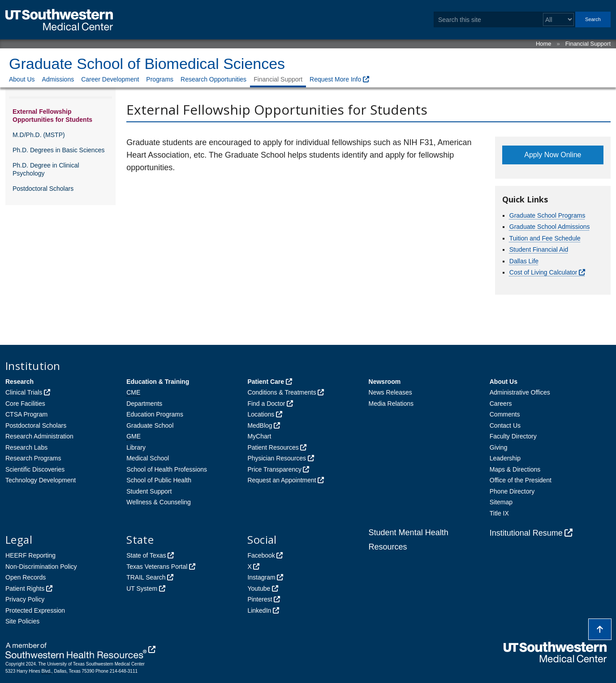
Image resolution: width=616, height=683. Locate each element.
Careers (501, 404)
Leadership (505, 458)
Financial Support (588, 44)
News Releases (390, 392)
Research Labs (26, 447)
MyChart (259, 436)
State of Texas (146, 555)
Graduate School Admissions (550, 227)
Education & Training (158, 382)
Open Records (26, 577)
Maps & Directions (515, 469)
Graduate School (150, 425)
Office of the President (521, 480)
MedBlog (260, 425)
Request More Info (335, 79)
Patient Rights (25, 588)
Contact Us (505, 425)
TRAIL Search (146, 577)
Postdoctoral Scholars (43, 189)
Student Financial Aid (539, 249)
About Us (22, 79)
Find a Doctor (266, 404)
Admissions (58, 79)
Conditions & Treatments (282, 392)
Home (544, 44)
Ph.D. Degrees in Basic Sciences (58, 150)
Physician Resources (277, 458)
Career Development (110, 79)
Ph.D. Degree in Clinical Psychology (46, 169)
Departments (144, 404)
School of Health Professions (167, 469)
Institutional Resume (526, 533)
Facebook (261, 555)
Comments (505, 414)
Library (136, 447)
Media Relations (391, 404)
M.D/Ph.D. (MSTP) (39, 135)
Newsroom (385, 382)
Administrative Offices (520, 392)
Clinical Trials (24, 392)
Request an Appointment (282, 480)
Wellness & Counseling (159, 502)
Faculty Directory (513, 436)
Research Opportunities (213, 79)
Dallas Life (524, 261)
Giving (499, 447)
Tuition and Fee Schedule (545, 238)
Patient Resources (273, 447)
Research (19, 382)
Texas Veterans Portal (157, 567)
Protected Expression (35, 610)
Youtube (259, 588)
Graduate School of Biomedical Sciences (147, 64)
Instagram (261, 577)
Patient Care (266, 382)
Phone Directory (512, 491)
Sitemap (501, 502)
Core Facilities (25, 404)
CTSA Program (26, 414)
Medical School (148, 458)
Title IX (499, 513)
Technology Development (41, 480)
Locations (261, 414)
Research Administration (39, 436)
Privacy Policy (25, 599)
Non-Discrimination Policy (41, 567)
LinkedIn (259, 610)
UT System (142, 588)
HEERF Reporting (30, 555)
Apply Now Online (553, 155)
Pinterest (260, 599)
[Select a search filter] (558, 19)
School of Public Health (159, 480)
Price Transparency (274, 469)
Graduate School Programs (547, 215)
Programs (160, 79)
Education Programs (155, 414)
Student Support (149, 491)
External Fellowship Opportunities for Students (52, 116)
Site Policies (22, 621)
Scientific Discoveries (35, 469)
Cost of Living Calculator (543, 272)
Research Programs (33, 458)
